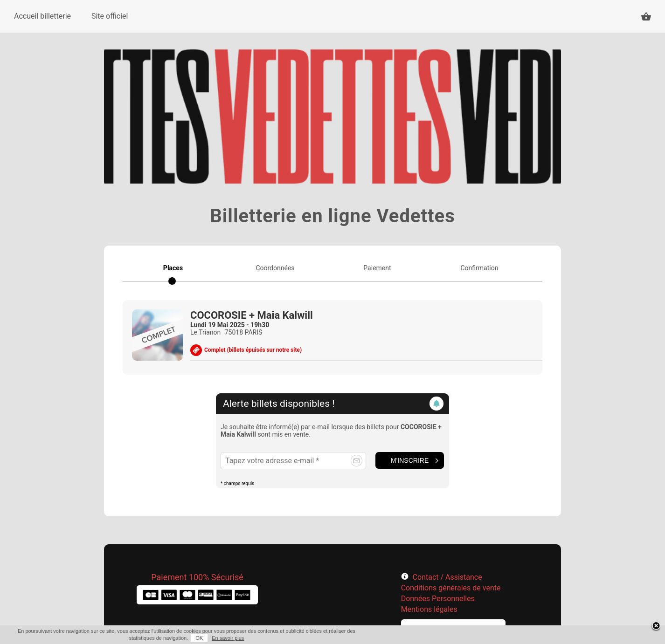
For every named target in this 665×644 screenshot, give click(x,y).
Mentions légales (429, 609)
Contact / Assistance (447, 577)
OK (199, 638)
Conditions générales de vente (451, 588)
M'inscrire (410, 460)
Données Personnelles (438, 599)
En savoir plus (228, 638)
